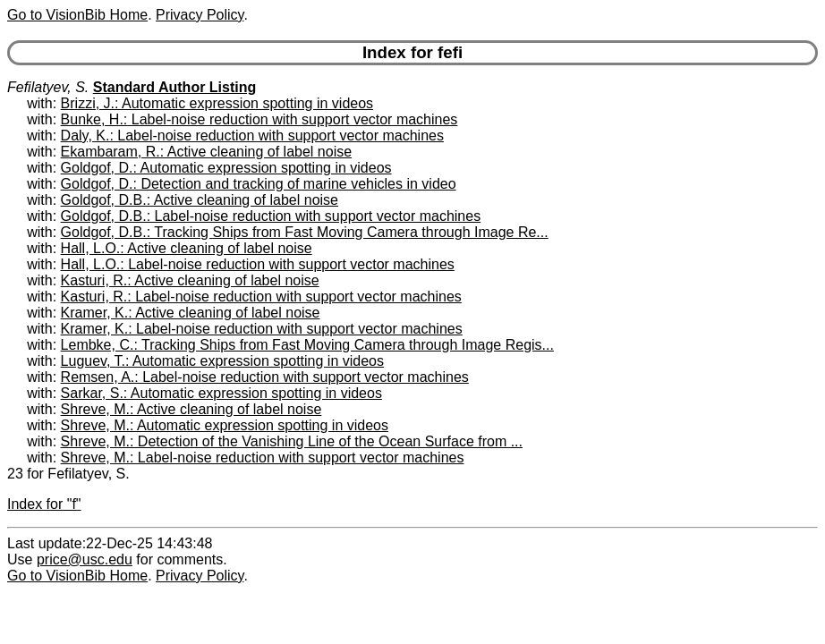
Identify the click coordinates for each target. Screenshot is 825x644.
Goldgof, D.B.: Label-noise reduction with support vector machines (271, 216)
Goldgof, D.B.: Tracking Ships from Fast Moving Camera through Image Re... (305, 232)
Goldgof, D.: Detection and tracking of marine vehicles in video (259, 184)
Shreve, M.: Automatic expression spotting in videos (225, 425)
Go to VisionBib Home (77, 15)
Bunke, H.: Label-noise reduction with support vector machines (259, 119)
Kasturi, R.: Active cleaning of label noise (190, 280)
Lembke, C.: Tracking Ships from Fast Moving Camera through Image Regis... (307, 345)
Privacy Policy (200, 15)
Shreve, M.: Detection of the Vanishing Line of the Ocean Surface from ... (292, 441)
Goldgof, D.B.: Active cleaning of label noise (200, 200)
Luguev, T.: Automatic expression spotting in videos (222, 361)
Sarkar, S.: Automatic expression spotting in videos (221, 393)
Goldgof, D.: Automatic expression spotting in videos (226, 168)
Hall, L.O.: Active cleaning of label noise (187, 248)
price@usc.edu (85, 559)
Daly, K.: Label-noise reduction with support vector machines (252, 136)
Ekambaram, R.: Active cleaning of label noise (207, 152)
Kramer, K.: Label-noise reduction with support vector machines (262, 329)
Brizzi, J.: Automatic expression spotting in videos (217, 103)
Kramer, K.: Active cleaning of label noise (191, 313)
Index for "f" (44, 504)
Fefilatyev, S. (48, 87)
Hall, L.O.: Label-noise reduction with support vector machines (258, 264)
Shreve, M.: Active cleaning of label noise (191, 409)
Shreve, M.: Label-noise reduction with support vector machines (263, 458)
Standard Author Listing (175, 87)
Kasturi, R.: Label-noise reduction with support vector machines (261, 297)
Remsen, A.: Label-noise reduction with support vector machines (265, 377)
